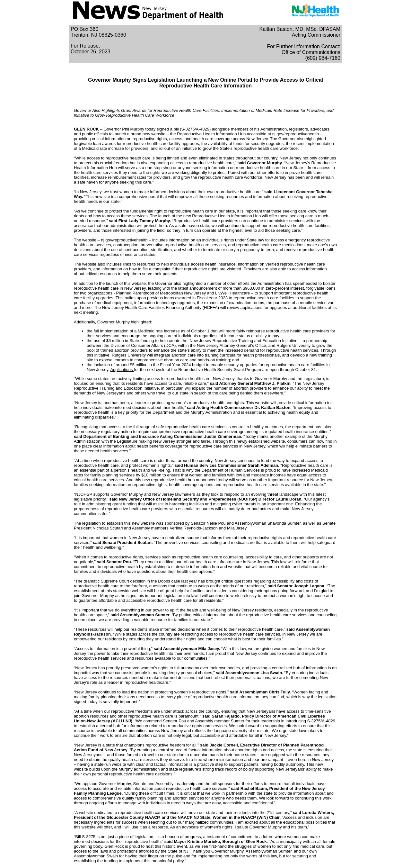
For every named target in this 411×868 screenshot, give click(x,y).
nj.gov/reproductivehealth (296, 134)
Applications (122, 370)
